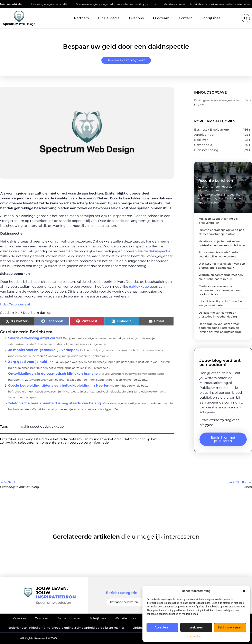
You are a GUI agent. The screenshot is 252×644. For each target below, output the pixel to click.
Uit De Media (109, 18)
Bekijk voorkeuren (230, 627)
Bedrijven (201, 140)
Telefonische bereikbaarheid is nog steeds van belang (55, 403)
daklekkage (139, 287)
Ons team (161, 18)
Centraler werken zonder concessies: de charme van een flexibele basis (220, 290)
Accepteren (162, 627)
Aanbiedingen (205, 135)
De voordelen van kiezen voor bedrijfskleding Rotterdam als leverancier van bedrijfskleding (220, 328)
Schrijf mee (211, 18)
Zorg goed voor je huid (28, 362)
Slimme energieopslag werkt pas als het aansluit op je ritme (130, 4)
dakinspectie (160, 251)
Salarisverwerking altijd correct (35, 338)
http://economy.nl (15, 304)
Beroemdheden (69, 618)
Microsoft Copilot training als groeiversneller (53, 4)
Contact (185, 18)
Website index (125, 618)
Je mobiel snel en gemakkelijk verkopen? (44, 350)
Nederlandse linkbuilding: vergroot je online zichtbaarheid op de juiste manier (66, 628)
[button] (244, 591)
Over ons (136, 18)
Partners (81, 18)
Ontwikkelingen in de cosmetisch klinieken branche (53, 374)
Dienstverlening (206, 150)
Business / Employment (126, 60)
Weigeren (196, 627)
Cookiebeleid (194, 637)
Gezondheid (203, 145)
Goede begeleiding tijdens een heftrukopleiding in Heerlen (59, 385)
